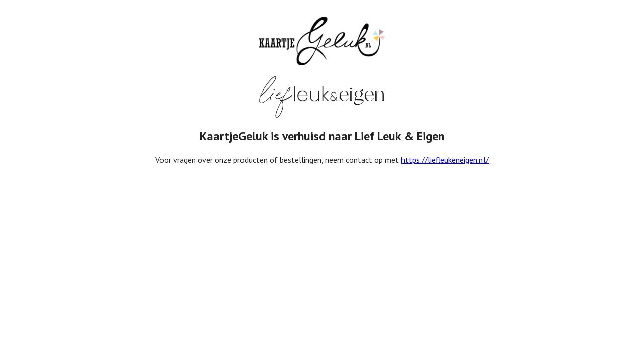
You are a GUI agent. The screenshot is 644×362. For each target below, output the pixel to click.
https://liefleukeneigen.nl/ (445, 160)
